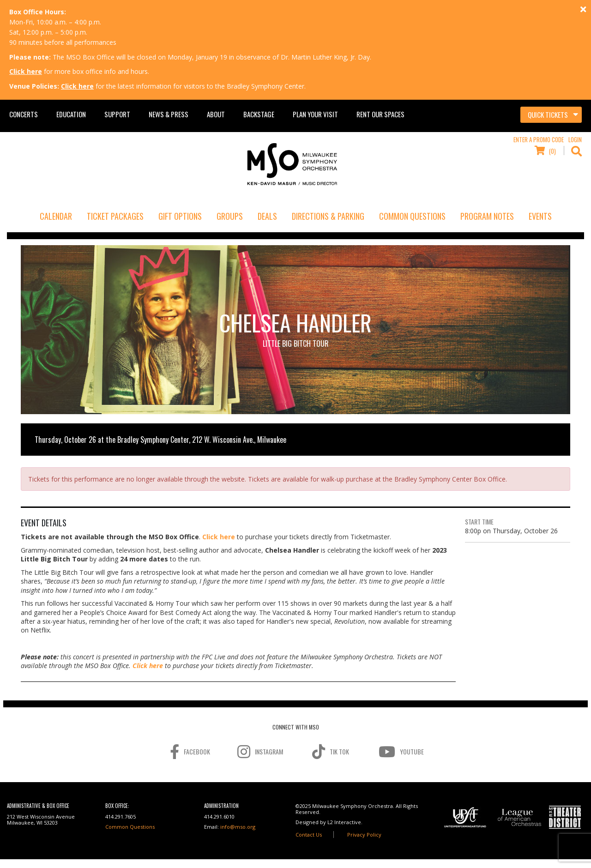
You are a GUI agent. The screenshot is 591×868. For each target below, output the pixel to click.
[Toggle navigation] (551, 115)
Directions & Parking (328, 216)
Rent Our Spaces (380, 114)
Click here (26, 71)
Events (540, 216)
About (216, 114)
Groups (230, 216)
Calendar (56, 216)
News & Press (169, 114)
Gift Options (180, 216)
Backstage (259, 114)
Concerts (24, 114)
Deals (267, 216)
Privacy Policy (364, 835)
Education (71, 114)
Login (575, 139)
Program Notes (487, 216)
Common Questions (412, 216)
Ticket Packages (115, 216)
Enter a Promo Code (539, 139)
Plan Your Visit (315, 114)
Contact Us (309, 835)
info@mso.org (238, 827)
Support (117, 114)
